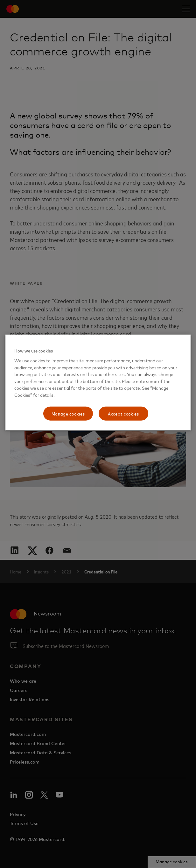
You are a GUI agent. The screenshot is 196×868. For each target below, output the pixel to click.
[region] (98, 383)
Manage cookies (68, 413)
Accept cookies (123, 413)
